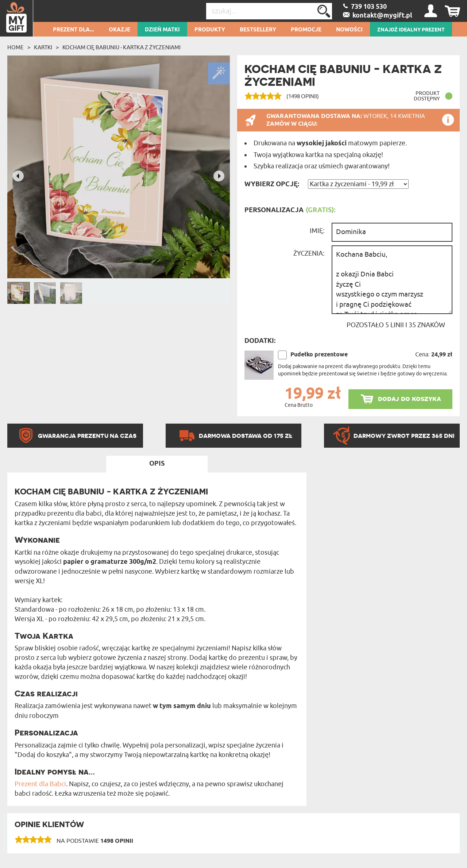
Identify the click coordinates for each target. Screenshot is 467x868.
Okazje (119, 30)
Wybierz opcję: (272, 184)
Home (16, 47)
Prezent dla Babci (40, 784)
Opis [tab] (157, 464)
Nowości (349, 30)
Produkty (210, 30)
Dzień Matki (162, 30)
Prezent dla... (74, 30)
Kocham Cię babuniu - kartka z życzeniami (121, 47)
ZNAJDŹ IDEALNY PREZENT (411, 30)
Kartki (43, 47)
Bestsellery (258, 30)
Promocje (306, 30)
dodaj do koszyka (410, 399)
